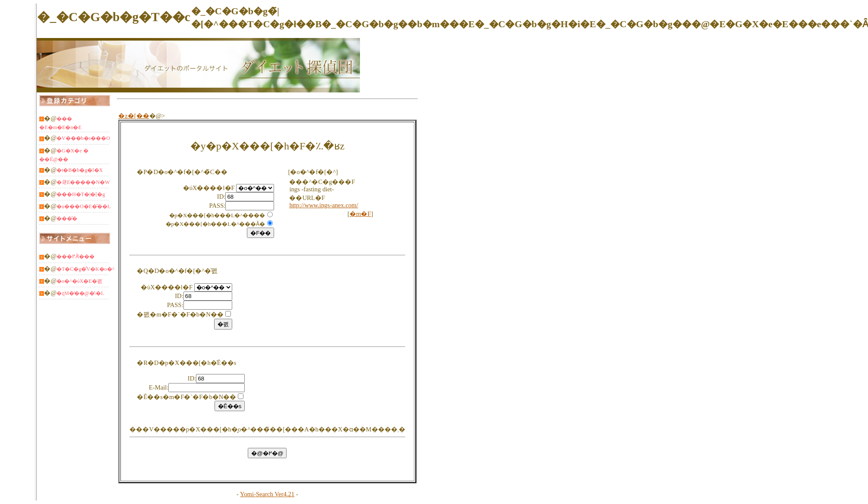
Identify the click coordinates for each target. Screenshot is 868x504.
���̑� (67, 219)
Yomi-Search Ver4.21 (267, 494)
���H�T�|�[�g (81, 194)
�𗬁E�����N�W (83, 182)
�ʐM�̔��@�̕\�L (80, 293)
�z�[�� (134, 116)
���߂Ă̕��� (76, 257)
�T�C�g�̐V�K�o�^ (85, 269)
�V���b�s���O (83, 138)
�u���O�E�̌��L (84, 206)
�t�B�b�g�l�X (80, 170)
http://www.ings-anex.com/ (324, 205)
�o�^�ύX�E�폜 (79, 281)
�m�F (360, 214)
